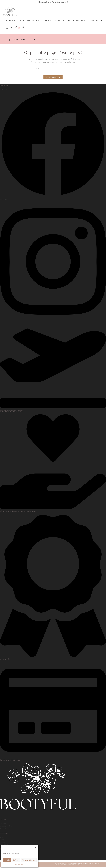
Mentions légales (59, 866)
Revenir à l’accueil (53, 78)
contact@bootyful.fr (7, 827)
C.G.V (66, 866)
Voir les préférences (29, 860)
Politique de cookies (19, 865)
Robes (2, 841)
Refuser (16, 860)
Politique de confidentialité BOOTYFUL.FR (88, 865)
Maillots (3, 843)
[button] (36, 848)
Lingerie (3, 838)
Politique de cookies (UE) (75, 866)
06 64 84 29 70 (5, 825)
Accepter (7, 860)
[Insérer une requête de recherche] (53, 69)
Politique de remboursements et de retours (66, 865)
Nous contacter (5, 830)
